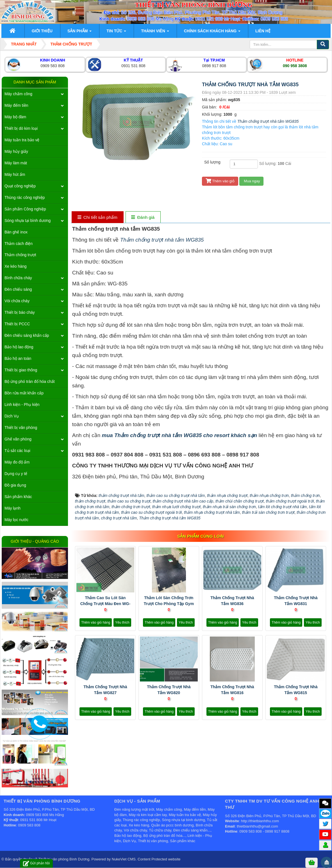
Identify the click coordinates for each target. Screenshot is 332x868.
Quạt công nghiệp (20, 186)
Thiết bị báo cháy (20, 312)
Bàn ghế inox (16, 232)
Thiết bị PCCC (17, 324)
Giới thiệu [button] (42, 31)
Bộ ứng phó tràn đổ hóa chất (30, 381)
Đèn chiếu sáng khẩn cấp (27, 335)
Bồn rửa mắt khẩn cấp (24, 393)
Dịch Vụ (12, 416)
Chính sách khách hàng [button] (212, 33)
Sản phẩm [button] (79, 33)
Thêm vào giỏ (220, 181)
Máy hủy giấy (16, 151)
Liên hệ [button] (263, 31)
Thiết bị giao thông (21, 370)
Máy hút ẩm (15, 174)
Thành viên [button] (155, 33)
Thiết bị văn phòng (21, 428)
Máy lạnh (12, 508)
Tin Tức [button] (116, 33)
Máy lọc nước (16, 520)
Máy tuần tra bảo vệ (22, 140)
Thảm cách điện (19, 244)
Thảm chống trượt (20, 255)
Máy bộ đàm (15, 117)
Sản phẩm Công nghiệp (25, 209)
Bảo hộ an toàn (18, 358)
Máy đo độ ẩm (17, 462)
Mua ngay (252, 181)
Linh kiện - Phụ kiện (22, 405)
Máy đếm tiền (16, 105)
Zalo (325, 813)
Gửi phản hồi (36, 863)
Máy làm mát (16, 163)
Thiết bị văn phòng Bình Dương (64, 859)
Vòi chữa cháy (17, 301)
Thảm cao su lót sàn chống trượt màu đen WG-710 (105, 604)
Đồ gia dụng (15, 485)
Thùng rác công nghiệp (25, 197)
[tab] (97, 218)
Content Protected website (159, 859)
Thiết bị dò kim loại (21, 128)
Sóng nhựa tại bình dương (28, 221)
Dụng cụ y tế (16, 474)
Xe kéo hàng (16, 266)
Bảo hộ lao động (19, 347)
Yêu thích (122, 622)
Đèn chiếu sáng (18, 289)
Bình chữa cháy (18, 278)
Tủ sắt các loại (17, 451)
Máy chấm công (18, 94)
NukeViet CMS (124, 859)
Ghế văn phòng (18, 439)
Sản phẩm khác (18, 497)
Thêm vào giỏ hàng (96, 622)
